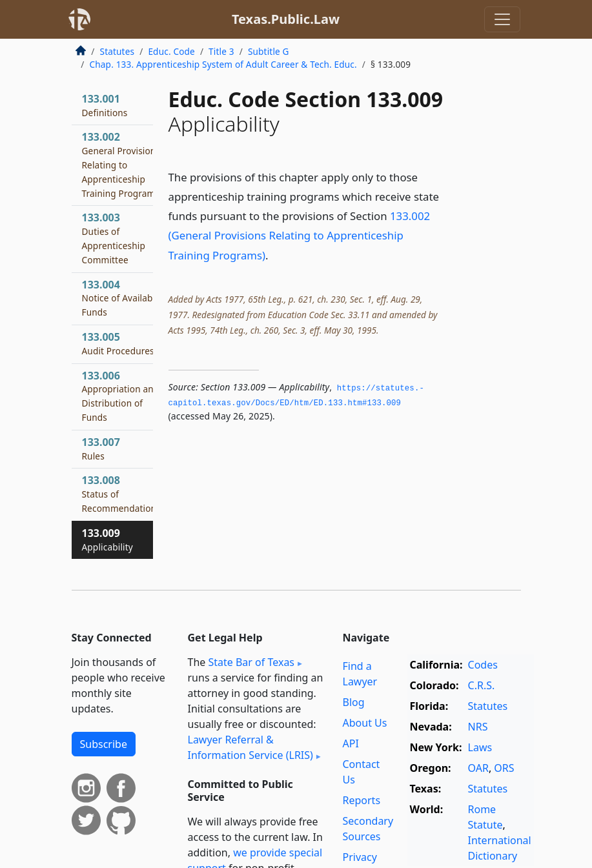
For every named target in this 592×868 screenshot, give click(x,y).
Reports (362, 800)
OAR (478, 768)
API (351, 743)
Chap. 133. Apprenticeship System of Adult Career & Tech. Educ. (223, 64)
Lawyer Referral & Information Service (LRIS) (250, 747)
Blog (354, 702)
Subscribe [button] (104, 744)
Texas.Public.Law (286, 19)
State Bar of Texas (251, 662)
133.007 (101, 449)
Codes (483, 665)
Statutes (117, 51)
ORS (504, 768)
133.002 (121, 164)
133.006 (121, 396)
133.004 (121, 298)
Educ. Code (171, 51)
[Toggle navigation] (502, 19)
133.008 (121, 494)
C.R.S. (482, 685)
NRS (478, 727)
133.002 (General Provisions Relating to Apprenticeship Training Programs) (300, 235)
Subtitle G (269, 51)
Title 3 (221, 51)
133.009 (107, 540)
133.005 (118, 343)
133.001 (105, 105)
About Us (365, 723)
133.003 (114, 238)
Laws (480, 747)
